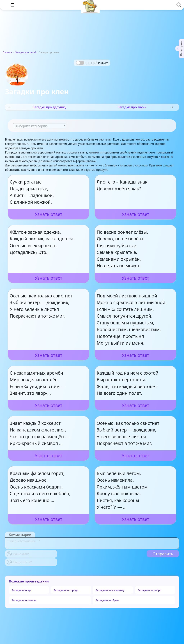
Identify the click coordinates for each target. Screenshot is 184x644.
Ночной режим (97, 63)
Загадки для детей (26, 52)
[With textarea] (92, 543)
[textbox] (40, 126)
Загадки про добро (149, 590)
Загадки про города (66, 590)
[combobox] (40, 126)
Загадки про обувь (107, 600)
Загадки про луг (21, 590)
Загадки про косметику (110, 590)
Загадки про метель (24, 600)
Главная (7, 52)
